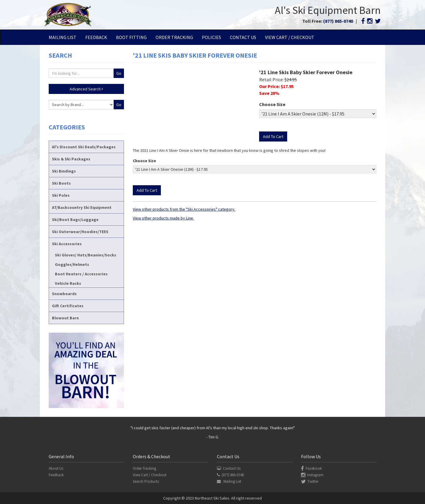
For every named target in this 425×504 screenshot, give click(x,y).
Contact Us (243, 37)
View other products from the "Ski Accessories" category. (184, 209)
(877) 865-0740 (338, 21)
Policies (211, 37)
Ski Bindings (64, 171)
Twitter (310, 481)
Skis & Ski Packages (71, 159)
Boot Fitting (131, 37)
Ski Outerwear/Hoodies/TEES (80, 232)
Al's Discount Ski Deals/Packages (84, 147)
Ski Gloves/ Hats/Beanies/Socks (86, 255)
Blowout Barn (65, 318)
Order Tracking (174, 37)
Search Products (146, 481)
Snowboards (64, 294)
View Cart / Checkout (290, 37)
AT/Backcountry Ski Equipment (82, 207)
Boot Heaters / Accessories (81, 274)
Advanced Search (86, 89)
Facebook (311, 468)
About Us (56, 468)
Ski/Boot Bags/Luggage (75, 220)
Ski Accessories (67, 244)
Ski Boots (61, 183)
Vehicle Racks (68, 283)
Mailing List (63, 37)
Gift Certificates (68, 306)
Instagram (312, 475)
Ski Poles (61, 195)
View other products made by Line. (163, 218)
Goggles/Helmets (72, 264)
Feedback (96, 37)
